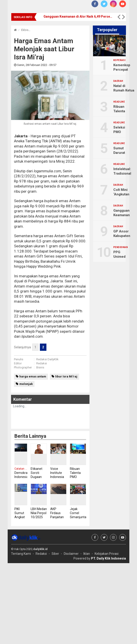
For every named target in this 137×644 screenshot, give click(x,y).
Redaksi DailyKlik (47, 359)
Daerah (118, 81)
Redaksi (42, 363)
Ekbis (25, 30)
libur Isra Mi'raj (66, 376)
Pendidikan (121, 247)
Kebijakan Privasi (107, 554)
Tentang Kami (21, 554)
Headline (119, 102)
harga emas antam (33, 376)
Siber (55, 554)
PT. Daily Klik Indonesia (108, 558)
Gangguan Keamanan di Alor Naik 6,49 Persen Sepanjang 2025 (78, 16)
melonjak (26, 384)
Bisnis (40, 367)
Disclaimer (71, 554)
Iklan (87, 554)
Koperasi (119, 60)
